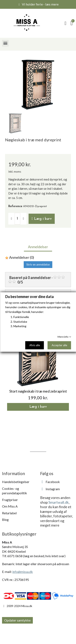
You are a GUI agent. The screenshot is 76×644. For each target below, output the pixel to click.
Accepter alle (59, 345)
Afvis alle (34, 345)
